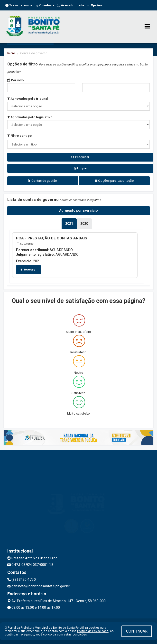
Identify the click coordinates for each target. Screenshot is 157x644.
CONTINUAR (137, 631)
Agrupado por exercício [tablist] (78, 210)
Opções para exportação (114, 181)
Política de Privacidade (93, 631)
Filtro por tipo (19, 136)
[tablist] (69, 224)
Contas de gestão (43, 181)
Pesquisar (80, 157)
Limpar (80, 168)
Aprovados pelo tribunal (28, 99)
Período (15, 80)
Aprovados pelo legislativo (30, 117)
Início (11, 53)
